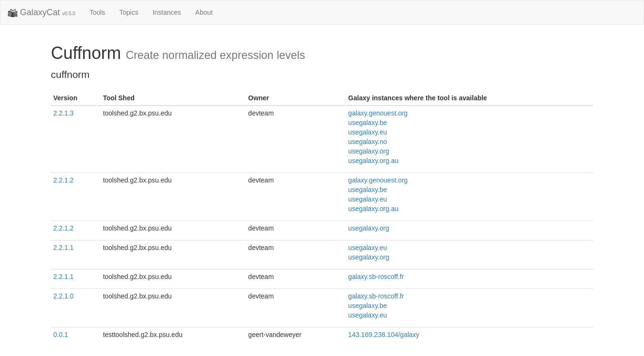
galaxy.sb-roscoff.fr (376, 277)
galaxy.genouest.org (378, 113)
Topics (129, 12)
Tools (97, 12)
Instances (167, 12)
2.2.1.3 (63, 113)
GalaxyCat (41, 13)
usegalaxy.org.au (373, 161)
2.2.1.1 (63, 248)
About (204, 12)
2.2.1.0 (63, 296)
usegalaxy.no (367, 142)
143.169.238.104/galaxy (384, 335)
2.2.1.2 (63, 180)
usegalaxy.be (367, 123)
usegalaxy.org (369, 151)
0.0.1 (61, 335)
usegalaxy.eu (367, 132)
